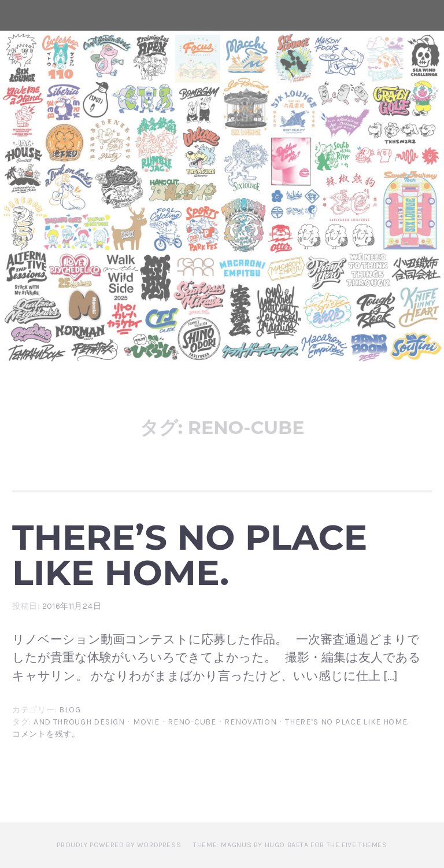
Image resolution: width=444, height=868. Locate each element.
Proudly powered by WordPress (119, 845)
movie (146, 722)
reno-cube (192, 722)
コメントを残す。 (46, 734)
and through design (79, 722)
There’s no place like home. (190, 555)
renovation (250, 722)
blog (70, 710)
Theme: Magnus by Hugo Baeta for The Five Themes (290, 845)
